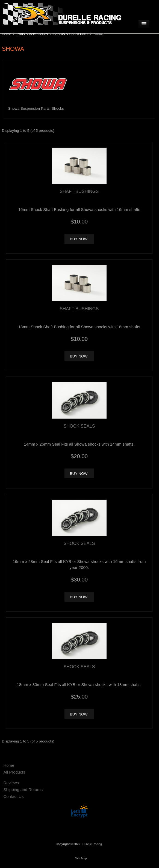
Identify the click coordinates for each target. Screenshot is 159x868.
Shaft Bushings (79, 191)
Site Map (81, 858)
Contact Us (13, 796)
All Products (14, 772)
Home (6, 34)
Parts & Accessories (32, 34)
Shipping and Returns (23, 790)
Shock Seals (79, 426)
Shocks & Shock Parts (71, 34)
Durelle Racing (92, 844)
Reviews (11, 783)
